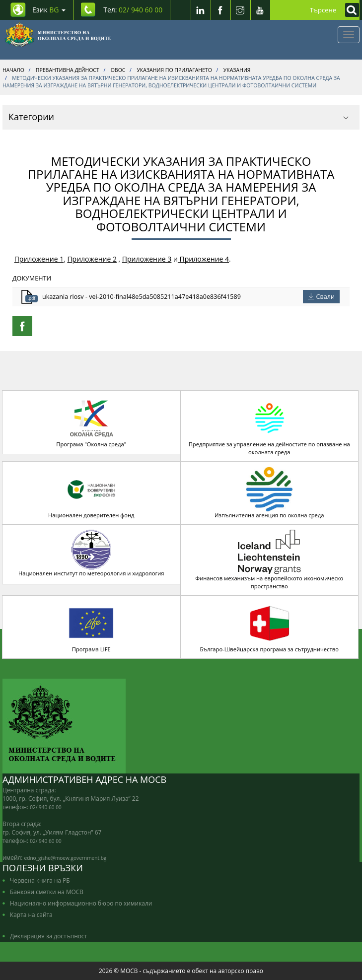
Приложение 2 (92, 259)
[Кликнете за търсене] (350, 10)
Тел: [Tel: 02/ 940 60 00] (133, 10)
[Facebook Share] (22, 326)
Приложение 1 (39, 259)
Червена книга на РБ (40, 880)
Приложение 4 (203, 259)
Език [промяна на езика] (49, 10)
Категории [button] (179, 117)
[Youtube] (260, 10)
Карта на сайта (31, 914)
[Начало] (58, 35)
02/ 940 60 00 (46, 807)
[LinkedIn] (201, 10)
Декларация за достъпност (48, 936)
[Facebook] (220, 10)
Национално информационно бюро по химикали (81, 903)
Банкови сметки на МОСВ (47, 892)
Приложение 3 (147, 259)
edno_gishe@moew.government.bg (66, 858)
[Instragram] (240, 10)
